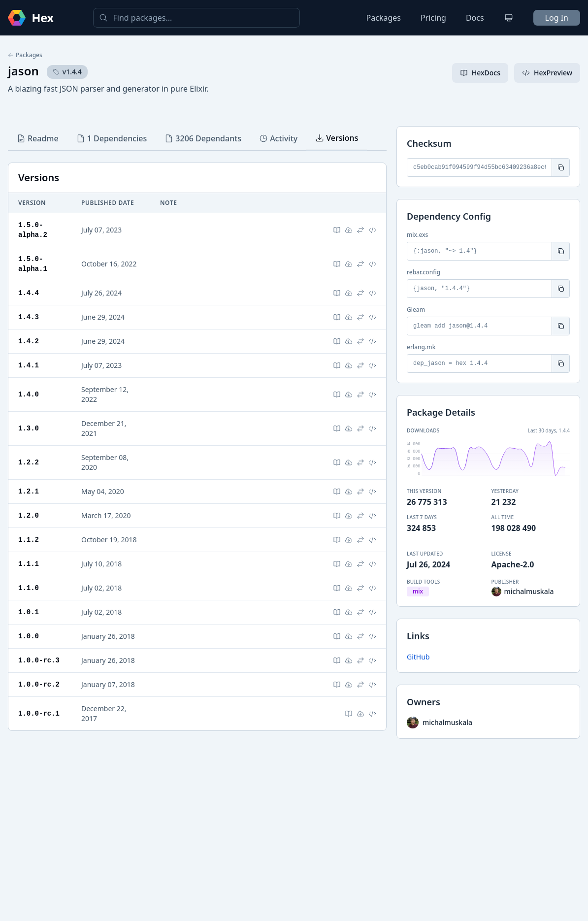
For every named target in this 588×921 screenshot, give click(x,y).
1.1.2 (29, 540)
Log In (557, 18)
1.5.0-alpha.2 (33, 230)
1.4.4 (29, 293)
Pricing (433, 18)
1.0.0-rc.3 (39, 660)
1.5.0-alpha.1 (33, 264)
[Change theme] (509, 18)
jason (23, 71)
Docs (475, 18)
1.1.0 (29, 588)
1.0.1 (29, 612)
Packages (384, 18)
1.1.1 (29, 564)
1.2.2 (29, 462)
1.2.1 (29, 491)
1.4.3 (29, 317)
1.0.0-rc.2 (39, 684)
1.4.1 (29, 365)
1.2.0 (29, 515)
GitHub (418, 657)
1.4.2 (29, 341)
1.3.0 (29, 428)
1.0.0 (29, 636)
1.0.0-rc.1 (39, 713)
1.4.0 (29, 394)
